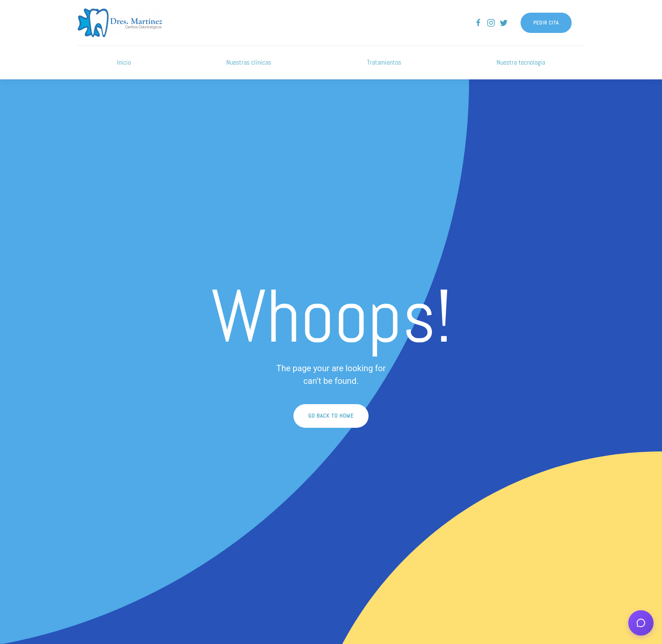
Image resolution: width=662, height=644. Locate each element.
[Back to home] (120, 23)
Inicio (124, 62)
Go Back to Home (331, 416)
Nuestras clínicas (249, 62)
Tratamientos (384, 62)
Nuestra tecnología (521, 62)
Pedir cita (546, 23)
